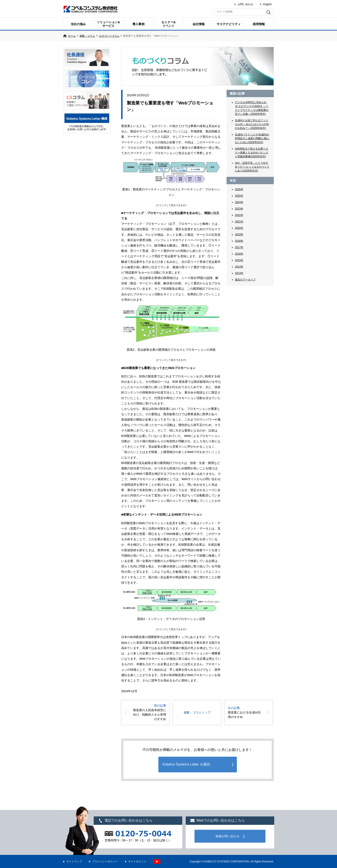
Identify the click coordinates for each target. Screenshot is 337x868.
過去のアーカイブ (245, 280)
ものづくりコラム (109, 36)
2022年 (239, 215)
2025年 (239, 196)
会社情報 (199, 24)
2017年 (239, 247)
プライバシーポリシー (105, 862)
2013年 (239, 273)
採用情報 (259, 24)
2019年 (239, 234)
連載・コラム (87, 36)
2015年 (239, 260)
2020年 (239, 228)
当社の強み (78, 24)
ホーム (72, 36)
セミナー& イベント (168, 24)
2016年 (239, 254)
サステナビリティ (229, 24)
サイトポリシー (137, 862)
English (267, 4)
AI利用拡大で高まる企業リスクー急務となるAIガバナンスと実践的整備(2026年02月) (252, 153)
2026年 (239, 189)
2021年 (239, 222)
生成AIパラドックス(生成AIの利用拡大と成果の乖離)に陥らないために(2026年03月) (252, 138)
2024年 (239, 202)
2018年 (239, 241)
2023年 (239, 209)
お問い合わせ (245, 4)
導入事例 (138, 24)
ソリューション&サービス (108, 24)
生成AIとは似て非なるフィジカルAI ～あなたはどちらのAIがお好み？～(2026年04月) (252, 124)
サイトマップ (74, 862)
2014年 (239, 267)
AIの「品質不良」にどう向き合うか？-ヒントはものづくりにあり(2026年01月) (252, 167)
